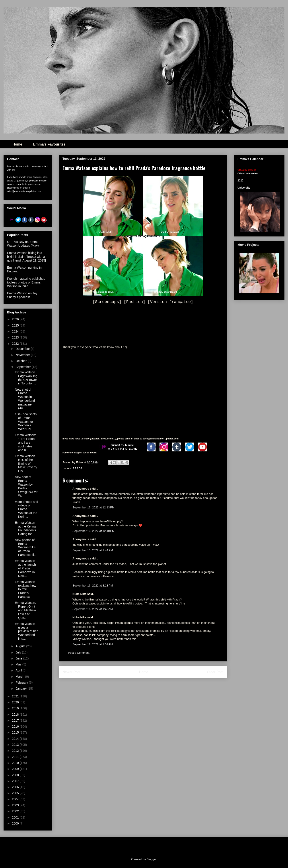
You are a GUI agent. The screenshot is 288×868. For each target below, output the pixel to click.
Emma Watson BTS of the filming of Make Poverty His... (26, 464)
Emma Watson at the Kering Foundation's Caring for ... (25, 528)
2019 (16, 708)
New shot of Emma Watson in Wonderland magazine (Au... (25, 399)
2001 (16, 817)
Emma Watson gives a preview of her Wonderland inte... (26, 631)
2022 (16, 344)
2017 (16, 720)
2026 (16, 319)
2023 (16, 337)
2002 (16, 811)
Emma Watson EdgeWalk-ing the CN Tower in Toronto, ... (26, 378)
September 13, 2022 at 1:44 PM (93, 550)
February (22, 683)
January (21, 689)
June (19, 658)
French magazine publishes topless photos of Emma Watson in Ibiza (26, 282)
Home (17, 144)
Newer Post (71, 672)
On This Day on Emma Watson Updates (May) (23, 244)
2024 (16, 331)
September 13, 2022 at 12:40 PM (93, 531)
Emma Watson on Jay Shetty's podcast (22, 295)
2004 (16, 799)
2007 (16, 781)
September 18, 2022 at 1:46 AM (93, 609)
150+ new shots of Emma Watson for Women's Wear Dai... (26, 422)
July (19, 652)
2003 (16, 805)
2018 (16, 714)
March (20, 677)
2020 (16, 702)
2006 (16, 787)
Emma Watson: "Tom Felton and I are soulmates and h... (25, 442)
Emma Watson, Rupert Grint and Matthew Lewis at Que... (25, 610)
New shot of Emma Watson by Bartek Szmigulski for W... (26, 486)
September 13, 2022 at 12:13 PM (93, 507)
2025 (16, 325)
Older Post (215, 672)
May (19, 664)
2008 (16, 775)
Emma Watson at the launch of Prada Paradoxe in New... (25, 568)
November (23, 355)
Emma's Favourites (49, 144)
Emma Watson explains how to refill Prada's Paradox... (25, 589)
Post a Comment (79, 653)
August (21, 646)
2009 (16, 769)
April (19, 670)
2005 (16, 793)
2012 (16, 751)
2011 (16, 757)
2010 (16, 763)
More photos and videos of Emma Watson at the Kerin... (26, 509)
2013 (16, 745)
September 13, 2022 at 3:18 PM (93, 586)
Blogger (152, 859)
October (21, 361)
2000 (16, 823)
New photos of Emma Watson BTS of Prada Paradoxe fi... (26, 547)
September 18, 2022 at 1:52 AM (93, 644)
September (23, 367)
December (23, 349)
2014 (16, 739)
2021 (16, 696)
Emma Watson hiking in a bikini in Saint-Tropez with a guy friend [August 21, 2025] (26, 257)
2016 (16, 726)
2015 (16, 732)
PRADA (78, 468)
